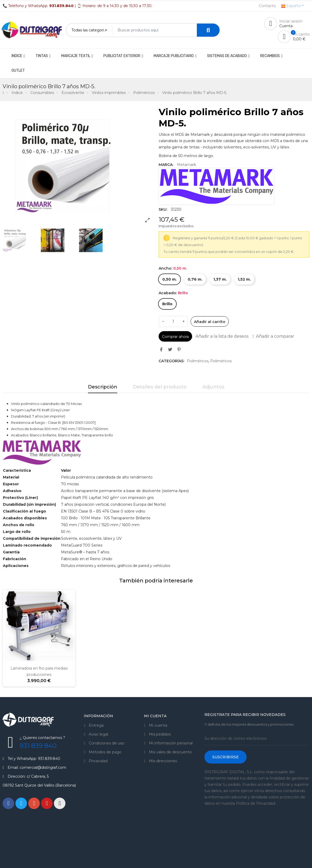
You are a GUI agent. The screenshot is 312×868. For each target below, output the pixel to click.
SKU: (163, 209)
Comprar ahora (175, 337)
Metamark (186, 165)
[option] (78, 167)
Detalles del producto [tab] (160, 387)
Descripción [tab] (103, 387)
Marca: (166, 165)
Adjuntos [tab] (213, 387)
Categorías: (171, 361)
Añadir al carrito (210, 322)
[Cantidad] (173, 321)
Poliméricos (198, 361)
